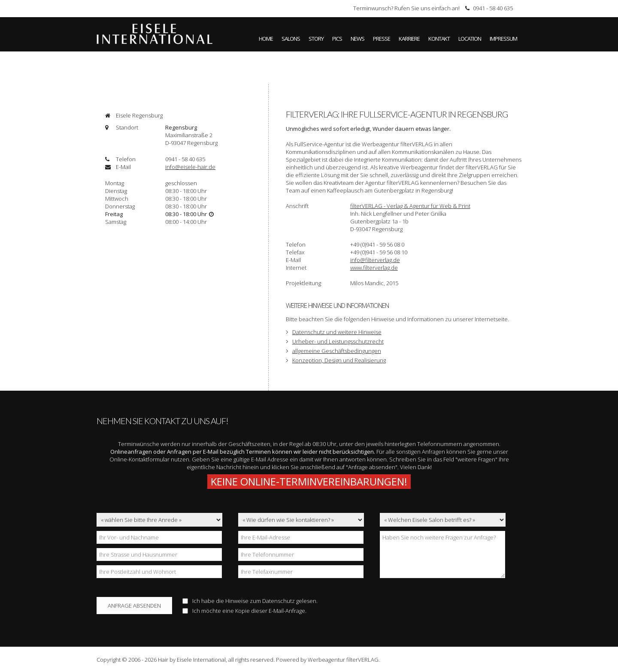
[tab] (182, 115)
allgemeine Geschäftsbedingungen (337, 351)
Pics (337, 39)
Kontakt (439, 39)
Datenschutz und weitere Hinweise (337, 332)
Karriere (409, 39)
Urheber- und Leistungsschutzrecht (338, 341)
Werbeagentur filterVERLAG (343, 660)
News (357, 39)
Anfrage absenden (134, 606)
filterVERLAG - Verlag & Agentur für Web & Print (410, 206)
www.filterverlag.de (374, 268)
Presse (382, 39)
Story (316, 39)
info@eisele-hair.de (190, 167)
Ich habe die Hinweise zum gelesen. (250, 601)
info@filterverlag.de (375, 260)
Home (266, 39)
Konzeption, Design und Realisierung (339, 360)
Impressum (503, 39)
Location (470, 39)
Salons (291, 39)
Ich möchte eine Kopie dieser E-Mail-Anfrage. (244, 611)
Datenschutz (279, 601)
